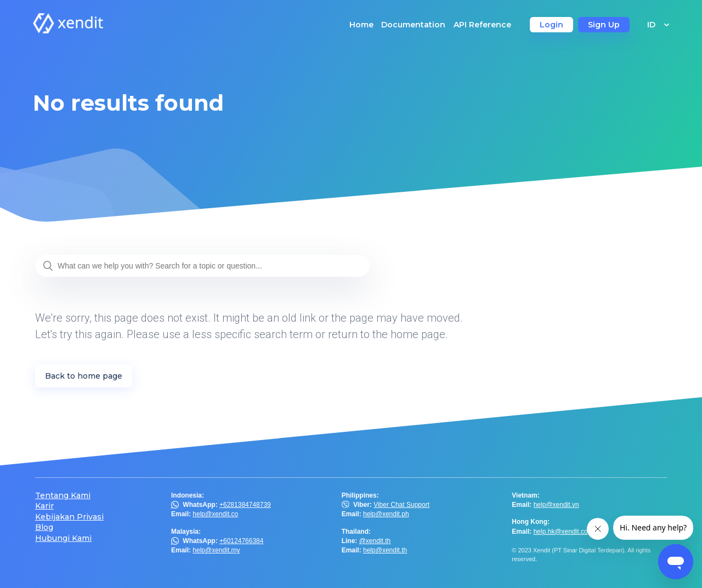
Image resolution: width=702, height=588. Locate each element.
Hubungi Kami (63, 538)
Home (361, 25)
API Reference (482, 25)
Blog (44, 527)
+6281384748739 (245, 505)
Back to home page (84, 376)
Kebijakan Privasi (69, 517)
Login (551, 25)
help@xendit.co (215, 514)
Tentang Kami (63, 496)
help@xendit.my (216, 550)
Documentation (413, 25)
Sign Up (604, 25)
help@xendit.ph (386, 514)
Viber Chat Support (401, 505)
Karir (44, 506)
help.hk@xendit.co (561, 532)
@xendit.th (375, 541)
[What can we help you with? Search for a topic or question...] (202, 266)
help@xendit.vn (556, 505)
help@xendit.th (385, 550)
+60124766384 (241, 541)
